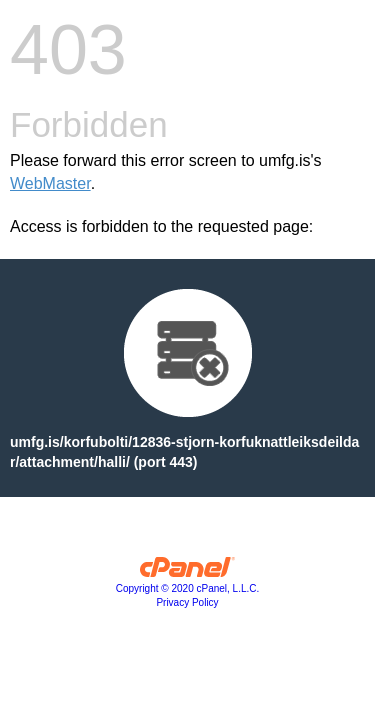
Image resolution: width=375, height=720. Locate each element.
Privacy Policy (187, 602)
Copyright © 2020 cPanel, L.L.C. (188, 588)
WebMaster (50, 183)
